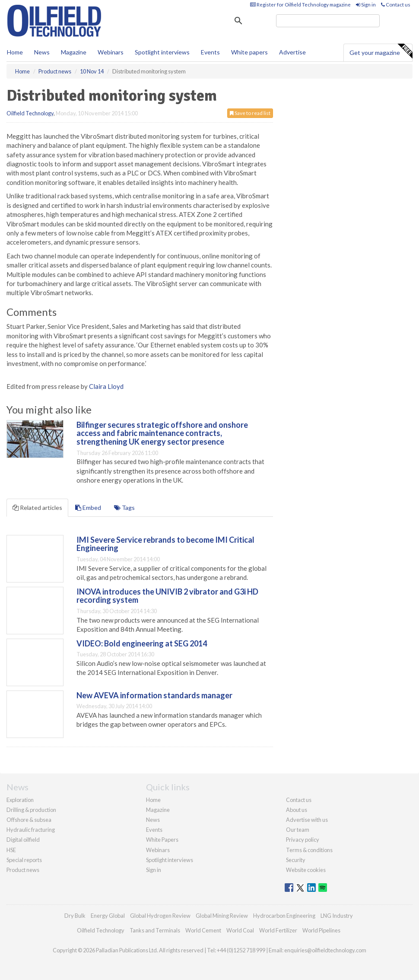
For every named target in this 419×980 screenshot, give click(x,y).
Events (210, 52)
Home (15, 52)
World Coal (240, 930)
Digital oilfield (23, 840)
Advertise (292, 52)
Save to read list (250, 113)
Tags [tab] (124, 507)
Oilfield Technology (30, 113)
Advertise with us (307, 820)
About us (297, 810)
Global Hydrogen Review (160, 916)
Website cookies (306, 870)
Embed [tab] (88, 507)
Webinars (111, 52)
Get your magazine (381, 51)
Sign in (366, 5)
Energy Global (108, 916)
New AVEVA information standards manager (154, 695)
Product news (23, 870)
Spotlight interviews (162, 52)
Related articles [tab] (37, 507)
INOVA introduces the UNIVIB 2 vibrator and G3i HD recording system (167, 596)
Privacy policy (303, 840)
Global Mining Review (222, 916)
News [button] (42, 52)
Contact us (396, 5)
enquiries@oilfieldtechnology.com (325, 950)
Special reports (24, 860)
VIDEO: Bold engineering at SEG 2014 (142, 643)
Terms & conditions (309, 850)
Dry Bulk (75, 916)
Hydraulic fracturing (31, 830)
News (153, 820)
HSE (11, 850)
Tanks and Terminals (155, 930)
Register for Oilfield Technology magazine (300, 5)
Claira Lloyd (106, 386)
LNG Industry (337, 916)
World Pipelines (321, 930)
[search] (328, 21)
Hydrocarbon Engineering (284, 916)
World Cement (203, 930)
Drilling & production (31, 810)
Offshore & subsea (29, 820)
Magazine (74, 52)
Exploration (20, 800)
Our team (298, 830)
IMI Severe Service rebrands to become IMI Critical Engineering (165, 544)
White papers (249, 52)
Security (296, 860)
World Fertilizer (278, 930)
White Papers (162, 840)
